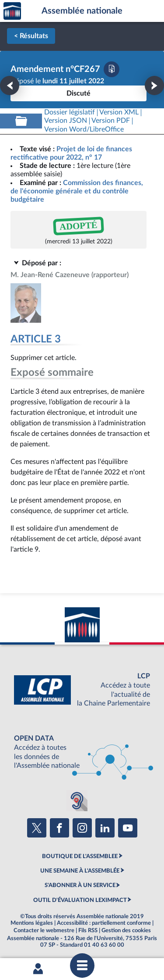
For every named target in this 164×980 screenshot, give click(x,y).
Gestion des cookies (126, 930)
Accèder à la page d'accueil (12, 11)
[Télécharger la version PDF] (112, 69)
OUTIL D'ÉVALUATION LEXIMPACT (80, 900)
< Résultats (31, 36)
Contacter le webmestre (44, 930)
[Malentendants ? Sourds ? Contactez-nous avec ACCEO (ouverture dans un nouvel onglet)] (77, 801)
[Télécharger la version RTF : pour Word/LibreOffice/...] (84, 130)
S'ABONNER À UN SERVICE (80, 885)
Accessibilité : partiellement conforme (104, 923)
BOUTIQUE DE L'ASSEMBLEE (80, 856)
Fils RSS (88, 930)
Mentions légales (32, 923)
